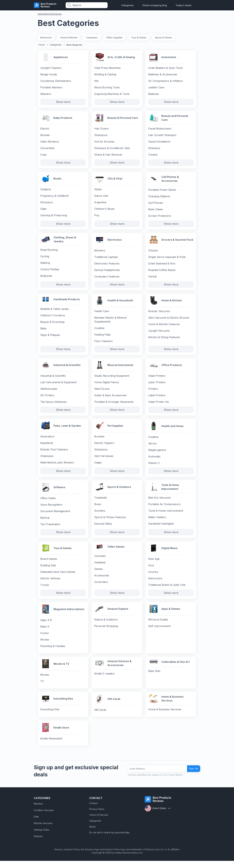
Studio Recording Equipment (112, 380)
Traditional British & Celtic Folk (167, 590)
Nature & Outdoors (106, 626)
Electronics (46, 38)
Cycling (45, 258)
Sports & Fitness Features (110, 522)
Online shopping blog (155, 5)
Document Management (55, 516)
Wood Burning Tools (107, 88)
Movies (45, 645)
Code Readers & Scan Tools (165, 68)
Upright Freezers (51, 68)
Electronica (155, 584)
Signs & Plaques (50, 339)
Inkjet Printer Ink (159, 406)
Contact (93, 810)
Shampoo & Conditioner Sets (112, 149)
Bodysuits (46, 278)
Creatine (99, 331)
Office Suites (48, 503)
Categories (127, 5)
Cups (43, 156)
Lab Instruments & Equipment (58, 386)
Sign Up (192, 776)
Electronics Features (107, 266)
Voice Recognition (51, 509)
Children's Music (104, 211)
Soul (151, 571)
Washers (46, 94)
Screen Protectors (160, 217)
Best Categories (74, 45)
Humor (45, 639)
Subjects (46, 191)
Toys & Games (139, 38)
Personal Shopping (106, 632)
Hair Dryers (101, 130)
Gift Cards (100, 716)
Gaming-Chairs (42, 837)
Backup (45, 522)
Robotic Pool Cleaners (54, 454)
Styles (98, 191)
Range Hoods (49, 75)
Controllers (101, 588)
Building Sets (48, 571)
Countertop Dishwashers (56, 81)
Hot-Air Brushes (104, 143)
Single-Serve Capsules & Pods (167, 259)
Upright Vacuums (159, 334)
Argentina (100, 204)
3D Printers (47, 399)
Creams (153, 156)
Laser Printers (157, 386)
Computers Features (107, 279)
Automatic (154, 461)
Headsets (100, 569)
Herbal (152, 279)
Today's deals (184, 5)
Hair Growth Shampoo (162, 136)
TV (42, 687)
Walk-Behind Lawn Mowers (57, 467)
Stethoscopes (49, 393)
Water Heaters (157, 522)
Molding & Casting (105, 75)
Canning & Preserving (54, 217)
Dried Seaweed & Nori (162, 266)
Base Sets (154, 678)
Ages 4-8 (46, 626)
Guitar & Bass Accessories (110, 399)
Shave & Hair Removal (108, 156)
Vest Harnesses (104, 461)
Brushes (99, 441)
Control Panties (50, 271)
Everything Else (50, 716)
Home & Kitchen (69, 38)
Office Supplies (114, 38)
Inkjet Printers (157, 380)
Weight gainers (157, 454)
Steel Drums (102, 393)
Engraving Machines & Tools (112, 94)
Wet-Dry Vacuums (159, 503)
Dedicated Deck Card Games (58, 577)
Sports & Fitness (163, 38)
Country (153, 577)
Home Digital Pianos (107, 386)
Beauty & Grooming (52, 326)
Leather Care (156, 88)
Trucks (45, 590)
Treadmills (101, 503)
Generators (47, 441)
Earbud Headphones (107, 272)
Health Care (102, 314)
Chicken (153, 253)
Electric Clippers (104, 448)
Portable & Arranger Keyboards (114, 406)
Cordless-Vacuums (44, 817)
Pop (97, 217)
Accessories (102, 582)
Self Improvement (159, 632)
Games (98, 575)
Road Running (49, 252)
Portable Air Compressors (164, 509)
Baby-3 (45, 632)
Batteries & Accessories (163, 75)
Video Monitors (50, 143)
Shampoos (101, 136)
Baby (43, 333)
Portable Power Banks (162, 191)
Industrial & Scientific (53, 380)
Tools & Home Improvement (166, 516)
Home (42, 45)
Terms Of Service (99, 822)
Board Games (49, 564)
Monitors (100, 253)
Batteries (154, 94)
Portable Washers (51, 88)
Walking (45, 265)
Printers (153, 393)
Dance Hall (101, 198)
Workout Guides (158, 626)
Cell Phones (156, 204)
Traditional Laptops (106, 259)
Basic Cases (156, 211)
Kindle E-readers (104, 680)
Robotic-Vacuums (43, 830)
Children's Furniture (53, 320)
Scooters (100, 516)
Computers (92, 38)
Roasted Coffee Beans (162, 272)
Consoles (100, 562)
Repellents (47, 448)
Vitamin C (154, 467)
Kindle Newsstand (51, 745)
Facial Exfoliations (159, 143)
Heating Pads (102, 338)
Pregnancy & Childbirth (55, 198)
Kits (96, 81)
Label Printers (157, 399)
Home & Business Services (165, 716)
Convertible (47, 149)
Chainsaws (47, 461)
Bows (98, 509)
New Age (154, 564)
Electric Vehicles (50, 584)
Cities (43, 211)
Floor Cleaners (103, 344)
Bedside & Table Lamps (55, 313)
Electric (45, 130)
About (92, 834)
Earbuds (38, 843)
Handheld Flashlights (161, 529)
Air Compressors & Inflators (166, 81)
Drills (36, 824)
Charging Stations (159, 198)
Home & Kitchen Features (164, 327)
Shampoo (154, 149)
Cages (98, 467)
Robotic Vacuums (159, 314)
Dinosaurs (47, 204)
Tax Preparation (50, 529)
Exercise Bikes (103, 529)
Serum (152, 448)
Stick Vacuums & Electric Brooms (169, 321)
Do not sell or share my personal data (109, 840)
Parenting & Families (53, 652)
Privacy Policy (97, 816)
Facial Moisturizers (160, 130)
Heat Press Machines (107, 68)
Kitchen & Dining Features (164, 340)
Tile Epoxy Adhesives (53, 406)
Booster (45, 136)
